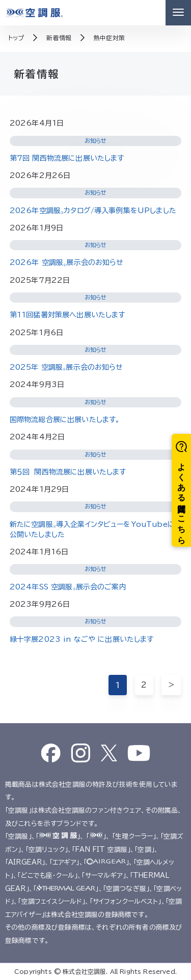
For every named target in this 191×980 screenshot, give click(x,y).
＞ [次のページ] (171, 685)
